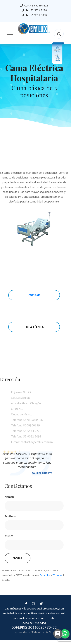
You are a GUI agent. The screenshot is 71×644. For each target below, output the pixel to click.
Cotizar (34, 295)
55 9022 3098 (39, 15)
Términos (57, 575)
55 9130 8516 (40, 6)
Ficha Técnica (34, 327)
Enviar (18, 558)
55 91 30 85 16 (33, 421)
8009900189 (32, 426)
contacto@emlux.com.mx (37, 443)
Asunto (9, 536)
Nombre (10, 497)
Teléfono (10, 516)
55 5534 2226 (39, 10)
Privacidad (45, 575)
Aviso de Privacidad (34, 623)
